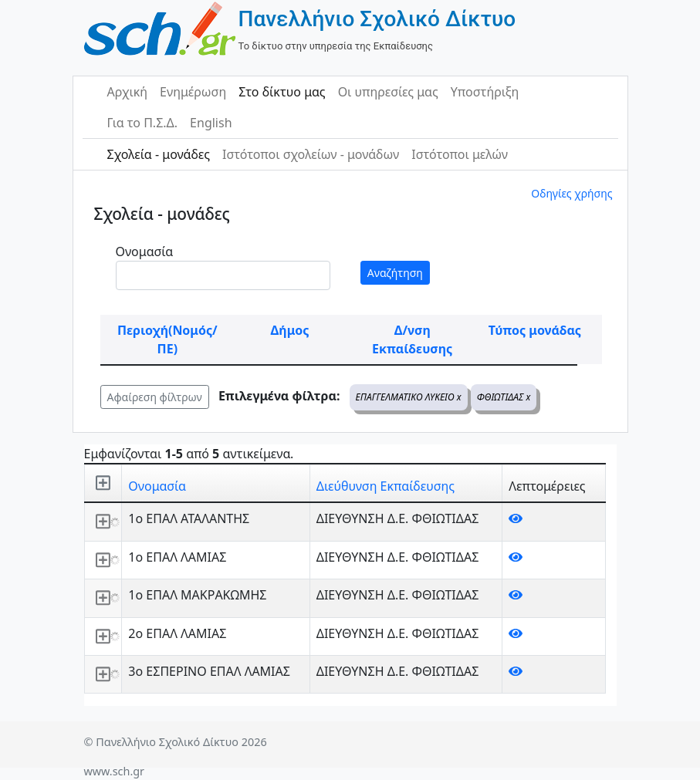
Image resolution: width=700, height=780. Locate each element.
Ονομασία (145, 252)
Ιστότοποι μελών (460, 154)
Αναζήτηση (395, 273)
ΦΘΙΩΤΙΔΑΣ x (504, 397)
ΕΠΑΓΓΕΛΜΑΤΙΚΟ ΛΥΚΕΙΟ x (409, 397)
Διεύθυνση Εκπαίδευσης (386, 486)
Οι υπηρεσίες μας (388, 92)
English (211, 123)
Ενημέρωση (193, 92)
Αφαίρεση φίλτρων (155, 397)
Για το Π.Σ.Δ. (143, 123)
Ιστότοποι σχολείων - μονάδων (311, 154)
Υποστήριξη (485, 92)
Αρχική (128, 92)
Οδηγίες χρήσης (571, 193)
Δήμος (290, 330)
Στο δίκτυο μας (282, 92)
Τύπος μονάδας (535, 330)
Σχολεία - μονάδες (159, 154)
